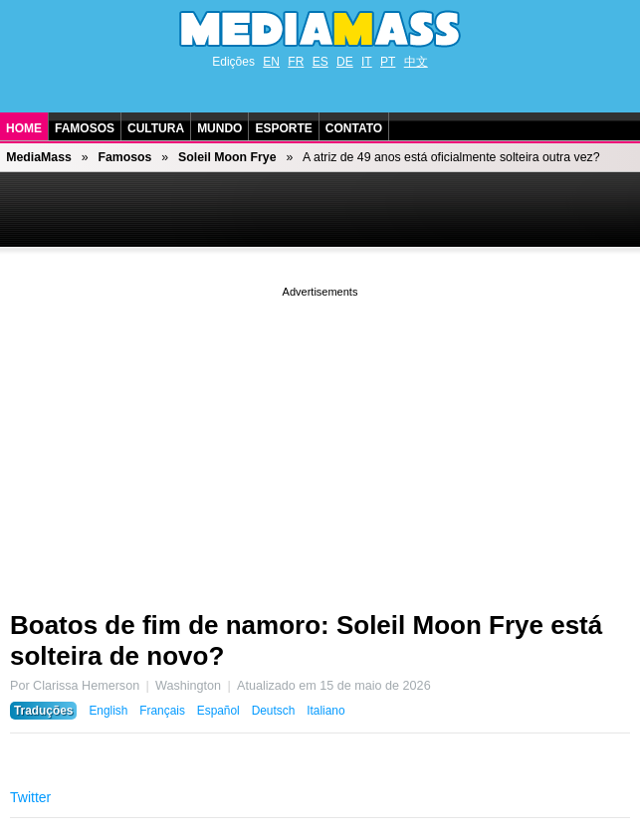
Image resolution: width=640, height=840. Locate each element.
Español (218, 711)
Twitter (30, 797)
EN (271, 62)
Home (24, 128)
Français (162, 711)
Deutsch (274, 711)
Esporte (283, 128)
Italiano (325, 711)
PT (388, 62)
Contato (354, 128)
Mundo (219, 128)
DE (345, 62)
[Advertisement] (320, 441)
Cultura (156, 128)
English (108, 711)
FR (296, 62)
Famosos (85, 128)
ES (320, 62)
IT (367, 62)
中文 (416, 62)
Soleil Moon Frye (227, 157)
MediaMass (39, 157)
